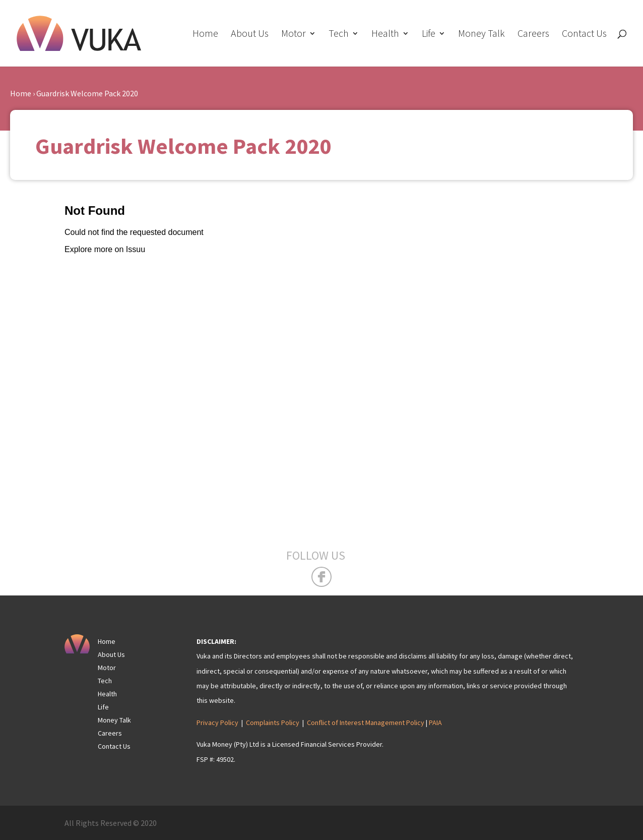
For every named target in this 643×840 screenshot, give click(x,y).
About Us (250, 35)
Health (385, 35)
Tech (339, 35)
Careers (533, 35)
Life (429, 35)
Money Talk (481, 35)
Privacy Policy (217, 723)
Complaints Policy (273, 723)
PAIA (435, 723)
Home (205, 35)
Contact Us (584, 35)
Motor (294, 35)
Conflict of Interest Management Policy (366, 723)
